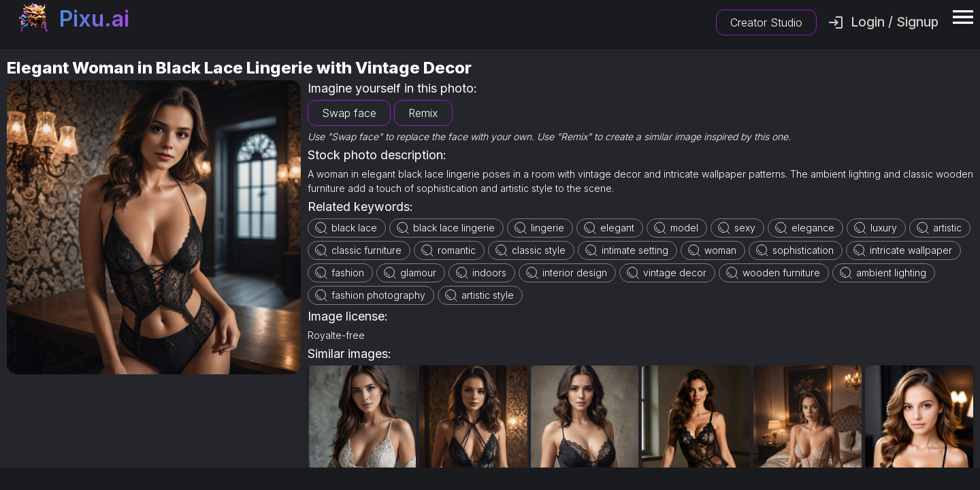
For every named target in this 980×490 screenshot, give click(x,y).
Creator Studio (766, 22)
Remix (423, 113)
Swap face (349, 113)
